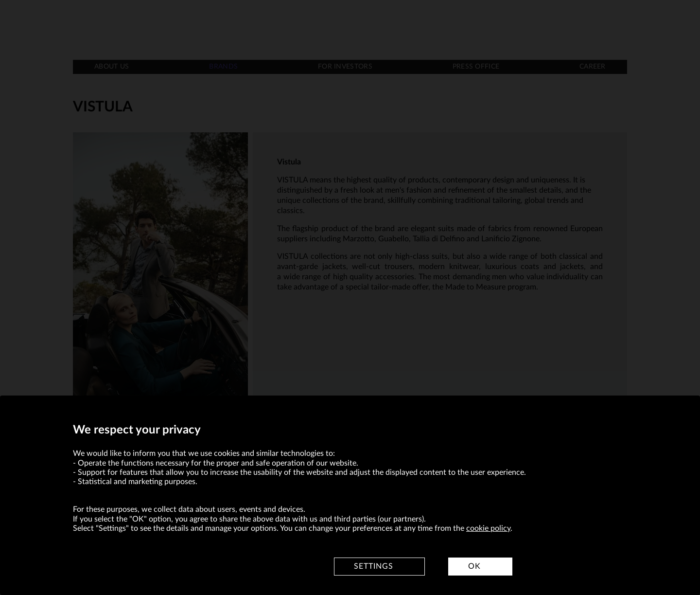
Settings (374, 566)
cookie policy (488, 528)
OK (474, 566)
